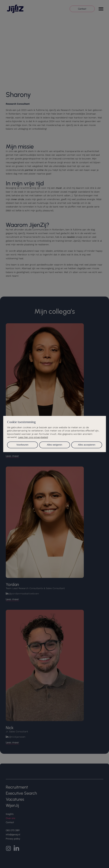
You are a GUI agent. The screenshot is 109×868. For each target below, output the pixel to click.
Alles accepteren (87, 445)
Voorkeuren (22, 445)
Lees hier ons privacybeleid (33, 437)
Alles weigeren (55, 445)
